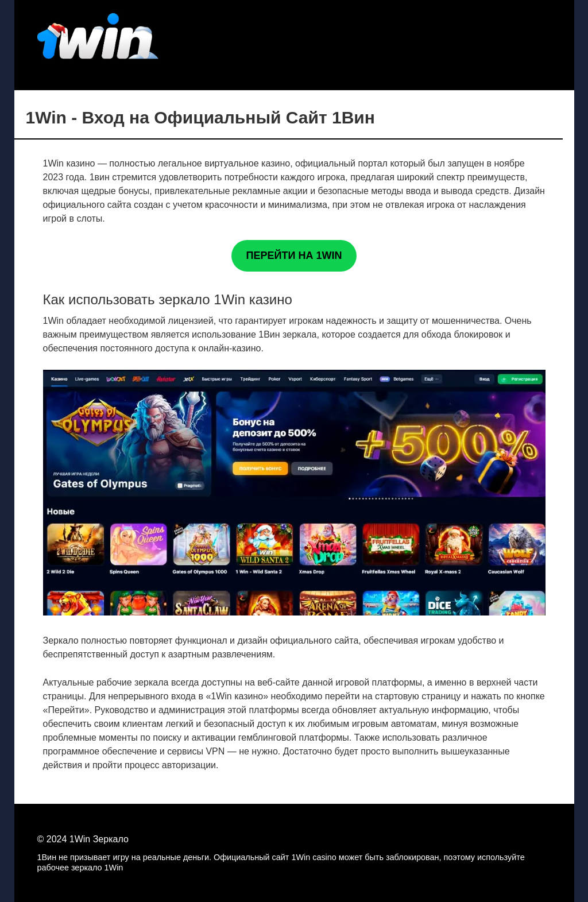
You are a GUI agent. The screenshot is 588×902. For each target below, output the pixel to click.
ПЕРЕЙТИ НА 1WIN (294, 255)
